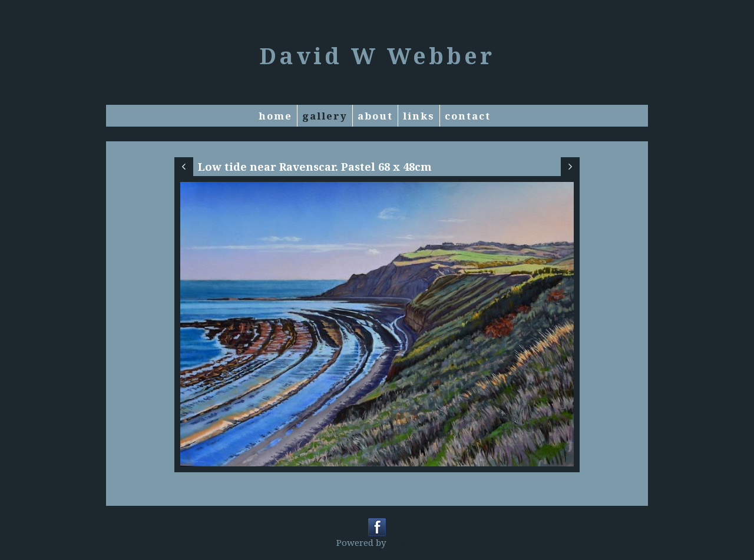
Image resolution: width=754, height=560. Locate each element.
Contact (468, 116)
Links (419, 116)
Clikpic (403, 542)
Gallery (325, 116)
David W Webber (377, 55)
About (375, 116)
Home (275, 116)
